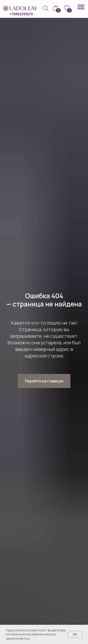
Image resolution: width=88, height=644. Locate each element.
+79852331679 (21, 14)
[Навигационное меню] (81, 7)
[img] (46, 8)
